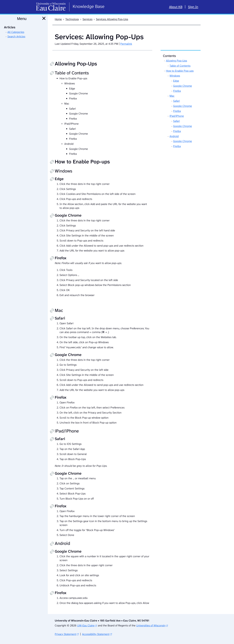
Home (58, 19)
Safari (176, 101)
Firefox (177, 91)
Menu (22, 19)
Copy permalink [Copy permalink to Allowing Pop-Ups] (52, 64)
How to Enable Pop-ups (180, 71)
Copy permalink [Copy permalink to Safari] (52, 319)
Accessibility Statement (96, 634)
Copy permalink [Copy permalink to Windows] (52, 171)
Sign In (193, 7)
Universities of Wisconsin (151, 626)
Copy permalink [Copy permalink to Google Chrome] (52, 216)
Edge (176, 81)
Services (87, 19)
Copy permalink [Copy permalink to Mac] (52, 311)
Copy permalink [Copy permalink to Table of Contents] (52, 73)
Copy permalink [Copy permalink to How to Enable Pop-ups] (52, 162)
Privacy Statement (65, 634)
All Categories (16, 32)
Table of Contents (180, 66)
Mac (172, 96)
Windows (175, 76)
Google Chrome (183, 86)
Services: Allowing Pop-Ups (112, 19)
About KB (176, 7)
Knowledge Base (89, 6)
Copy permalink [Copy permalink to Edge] (52, 179)
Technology (72, 19)
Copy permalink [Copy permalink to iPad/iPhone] (52, 431)
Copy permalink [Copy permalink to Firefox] (52, 258)
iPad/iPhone (177, 116)
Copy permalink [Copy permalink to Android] (52, 544)
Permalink (126, 44)
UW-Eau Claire (86, 626)
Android (174, 136)
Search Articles (16, 37)
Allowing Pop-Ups (176, 61)
